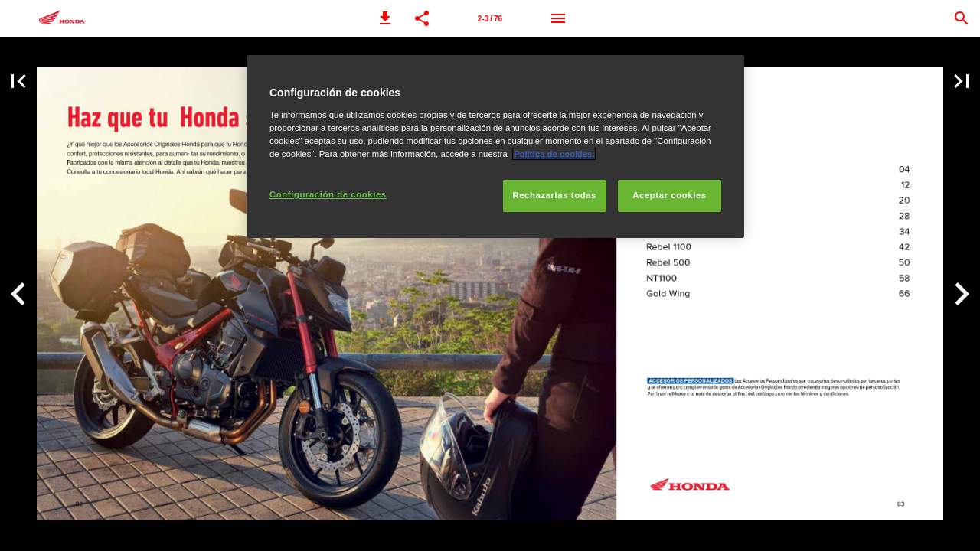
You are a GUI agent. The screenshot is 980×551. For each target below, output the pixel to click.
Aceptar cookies (669, 195)
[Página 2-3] (490, 18)
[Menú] (558, 18)
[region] (495, 147)
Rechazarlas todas (554, 195)
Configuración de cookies (328, 194)
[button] (385, 18)
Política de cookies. (554, 154)
